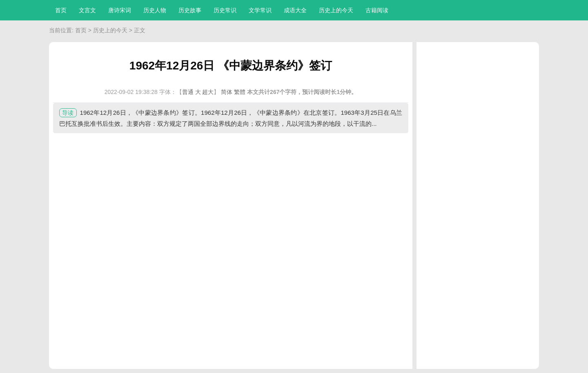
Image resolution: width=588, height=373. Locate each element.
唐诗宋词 (120, 10)
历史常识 (225, 10)
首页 (61, 10)
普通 (188, 92)
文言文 (87, 10)
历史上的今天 (336, 10)
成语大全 (295, 10)
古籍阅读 (377, 10)
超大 (208, 92)
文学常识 (260, 10)
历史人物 (155, 10)
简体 (227, 92)
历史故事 (190, 10)
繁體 (240, 92)
